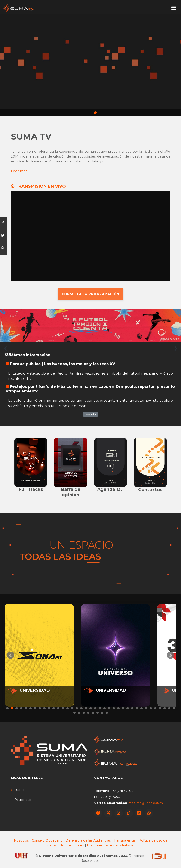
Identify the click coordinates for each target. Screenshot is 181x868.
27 (128, 708)
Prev (11, 655)
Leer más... (20, 171)
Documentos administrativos (110, 845)
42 (93, 713)
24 (114, 708)
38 (74, 713)
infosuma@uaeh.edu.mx (146, 803)
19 (91, 708)
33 (155, 708)
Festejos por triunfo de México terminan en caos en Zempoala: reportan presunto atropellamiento (90, 389)
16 (77, 708)
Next (170, 655)
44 (102, 713)
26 (123, 708)
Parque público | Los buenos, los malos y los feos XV (63, 364)
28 (132, 708)
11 (54, 708)
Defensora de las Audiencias (88, 840)
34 (160, 708)
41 (88, 713)
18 (86, 708)
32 (151, 708)
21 (100, 708)
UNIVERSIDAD (35, 690)
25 (118, 708)
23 (109, 708)
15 (72, 708)
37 (174, 708)
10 (49, 708)
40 (84, 713)
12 (58, 708)
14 (67, 708)
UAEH (19, 790)
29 (137, 708)
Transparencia (125, 840)
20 (95, 708)
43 (98, 713)
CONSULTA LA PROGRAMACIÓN (90, 294)
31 (146, 708)
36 (169, 708)
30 (141, 708)
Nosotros (21, 840)
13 (63, 708)
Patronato (23, 800)
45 (107, 713)
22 (104, 708)
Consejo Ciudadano (47, 840)
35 (165, 708)
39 (79, 713)
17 (81, 708)
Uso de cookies (72, 845)
